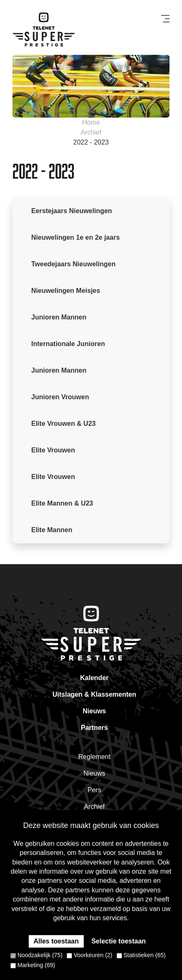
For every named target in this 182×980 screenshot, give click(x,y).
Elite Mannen (52, 530)
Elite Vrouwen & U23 (64, 424)
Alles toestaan (56, 941)
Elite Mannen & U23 (62, 503)
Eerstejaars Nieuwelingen (72, 211)
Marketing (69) (33, 965)
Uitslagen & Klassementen (94, 694)
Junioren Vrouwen (60, 397)
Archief (91, 132)
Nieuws (94, 711)
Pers (94, 790)
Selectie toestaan (118, 941)
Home (91, 122)
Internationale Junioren (68, 344)
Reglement (94, 757)
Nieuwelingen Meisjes (66, 291)
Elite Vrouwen (53, 450)
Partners (94, 728)
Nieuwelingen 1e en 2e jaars (76, 237)
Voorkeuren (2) (90, 955)
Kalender (94, 678)
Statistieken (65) (141, 955)
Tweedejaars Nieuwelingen (73, 264)
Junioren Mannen (59, 317)
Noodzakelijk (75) (36, 955)
